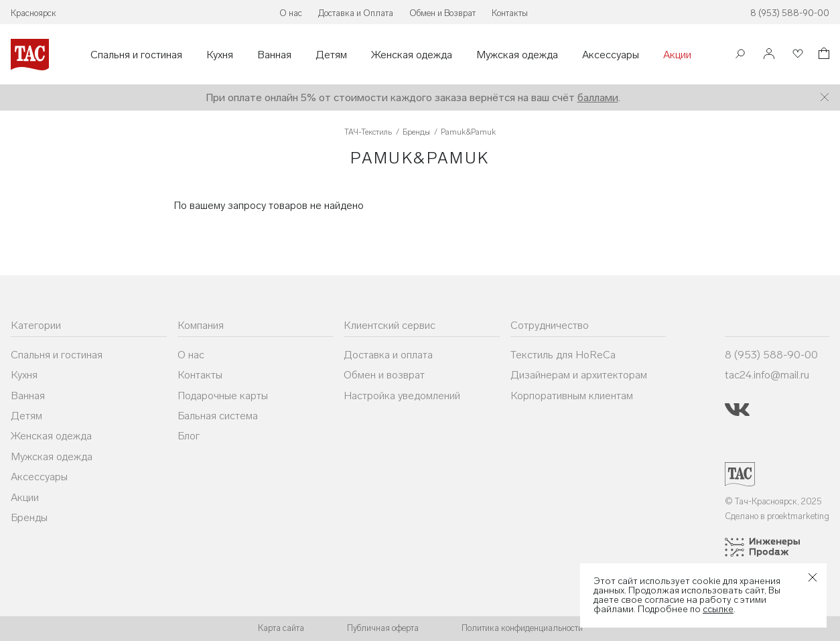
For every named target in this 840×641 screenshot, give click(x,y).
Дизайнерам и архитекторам (579, 375)
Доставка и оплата (388, 355)
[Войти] (769, 55)
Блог (189, 436)
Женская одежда (412, 55)
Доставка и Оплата (356, 13)
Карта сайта (281, 628)
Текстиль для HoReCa (563, 355)
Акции (677, 55)
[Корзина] (823, 55)
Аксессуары (611, 55)
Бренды (29, 517)
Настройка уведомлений (402, 396)
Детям (331, 55)
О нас (291, 13)
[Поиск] (740, 55)
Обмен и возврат (384, 375)
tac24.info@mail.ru (767, 375)
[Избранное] (796, 55)
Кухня (220, 55)
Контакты (510, 13)
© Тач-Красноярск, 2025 (773, 501)
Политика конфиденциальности (522, 628)
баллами (598, 97)
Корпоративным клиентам (572, 396)
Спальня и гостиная (136, 55)
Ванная (274, 55)
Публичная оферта (383, 628)
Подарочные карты (223, 396)
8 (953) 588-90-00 (790, 13)
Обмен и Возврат (442, 13)
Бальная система (218, 416)
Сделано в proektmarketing (777, 516)
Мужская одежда (517, 55)
